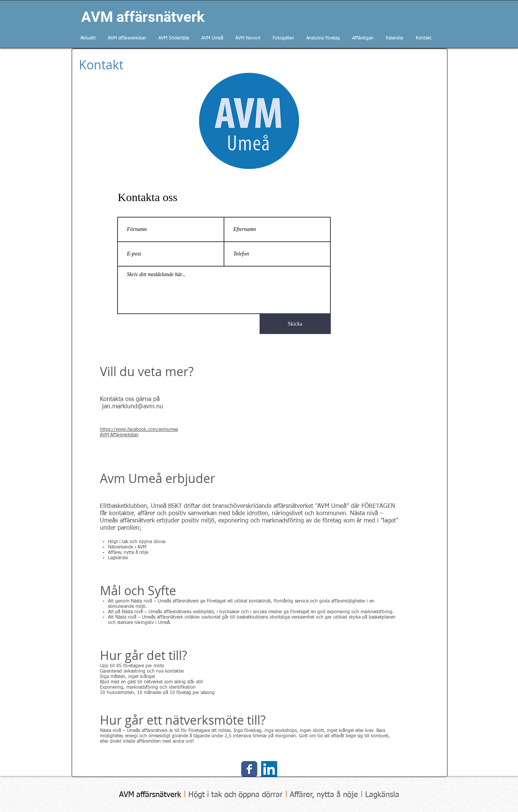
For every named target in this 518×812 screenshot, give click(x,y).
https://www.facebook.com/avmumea (139, 430)
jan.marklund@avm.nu (132, 407)
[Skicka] (295, 324)
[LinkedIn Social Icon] (269, 769)
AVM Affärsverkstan (119, 435)
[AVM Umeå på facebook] (249, 769)
